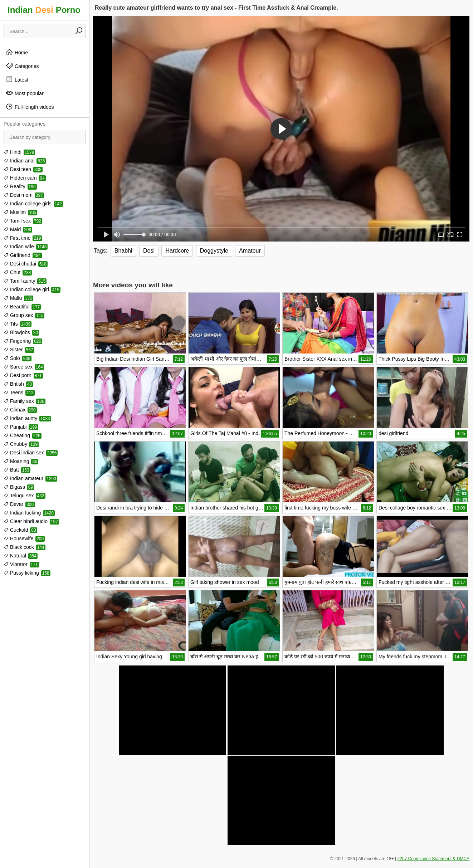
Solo (18, 358)
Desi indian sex (31, 453)
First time (23, 238)
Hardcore (177, 251)
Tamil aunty (25, 281)
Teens (19, 392)
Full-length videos (30, 107)
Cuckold (20, 530)
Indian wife (26, 247)
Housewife (24, 538)
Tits (18, 324)
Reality (20, 186)
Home (17, 52)
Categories (22, 66)
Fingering (23, 341)
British (18, 384)
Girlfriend (23, 255)
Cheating (23, 435)
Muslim (20, 212)
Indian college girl (32, 289)
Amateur (250, 251)
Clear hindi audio (31, 521)
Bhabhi (123, 251)
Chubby (21, 444)
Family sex (25, 401)
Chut (18, 272)
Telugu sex (25, 496)
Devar (19, 504)
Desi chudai (26, 264)
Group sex (24, 315)
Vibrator (21, 564)
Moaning (21, 461)
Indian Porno (44, 10)
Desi (149, 251)
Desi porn (23, 375)
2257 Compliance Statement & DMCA (433, 859)
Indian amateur (30, 478)
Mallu (18, 298)
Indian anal (25, 161)
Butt (17, 470)
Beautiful (22, 307)
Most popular (25, 93)
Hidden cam (25, 178)
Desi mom (24, 195)
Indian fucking (29, 513)
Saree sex (24, 367)
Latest (17, 79)
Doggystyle (214, 251)
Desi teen (23, 169)
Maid (18, 229)
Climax (20, 410)
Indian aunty (27, 418)
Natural (21, 556)
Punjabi (21, 427)
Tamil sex (23, 221)
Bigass (19, 487)
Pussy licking (27, 573)
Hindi (19, 152)
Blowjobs (21, 332)
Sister (19, 350)
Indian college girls (33, 204)
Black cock (25, 547)
